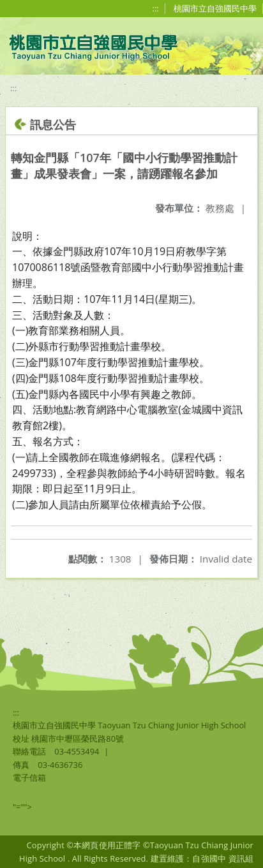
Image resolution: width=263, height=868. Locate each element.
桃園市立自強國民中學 (215, 8)
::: (156, 8)
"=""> (22, 807)
